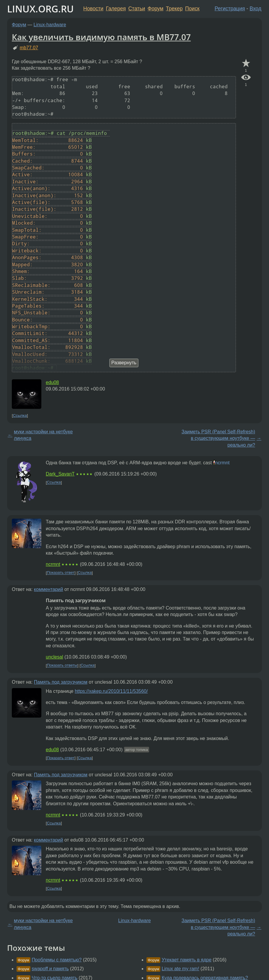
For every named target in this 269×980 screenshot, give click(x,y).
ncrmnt (222, 463)
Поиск (192, 9)
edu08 (52, 382)
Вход (255, 9)
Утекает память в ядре (186, 960)
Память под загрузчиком (61, 682)
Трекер (174, 9)
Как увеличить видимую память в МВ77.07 (101, 37)
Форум (155, 9)
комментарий (49, 589)
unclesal (54, 657)
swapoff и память (50, 969)
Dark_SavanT (60, 474)
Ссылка (20, 415)
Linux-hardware (50, 25)
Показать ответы (62, 665)
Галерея (116, 9)
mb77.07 (29, 48)
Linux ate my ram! (180, 969)
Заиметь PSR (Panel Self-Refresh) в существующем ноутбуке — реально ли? (218, 438)
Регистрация (230, 9)
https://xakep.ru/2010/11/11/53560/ (111, 691)
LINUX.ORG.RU (40, 9)
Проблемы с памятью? (57, 960)
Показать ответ (61, 573)
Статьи (137, 9)
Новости (93, 9)
